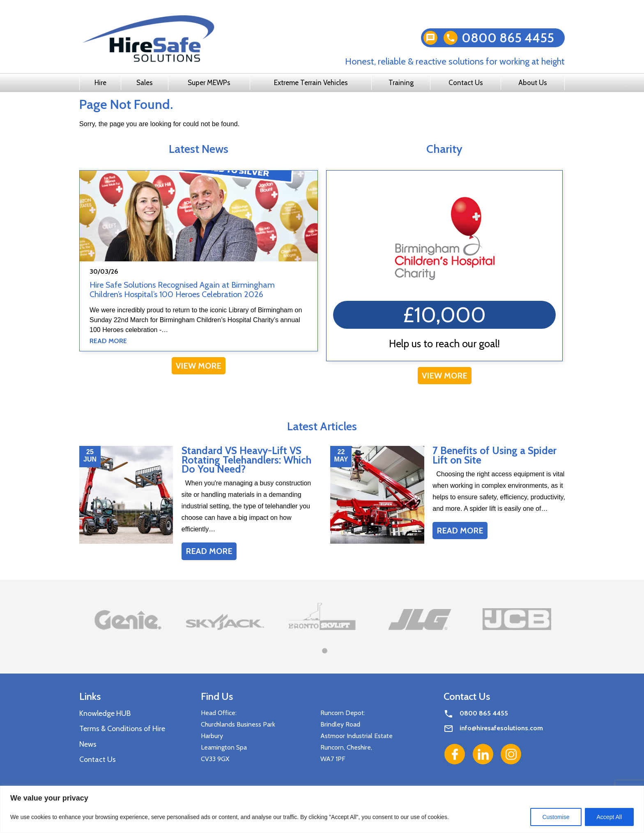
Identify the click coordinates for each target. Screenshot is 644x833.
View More (199, 366)
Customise (556, 817)
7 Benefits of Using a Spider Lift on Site (494, 455)
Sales (145, 83)
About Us (533, 83)
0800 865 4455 (508, 38)
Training (401, 83)
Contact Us (466, 83)
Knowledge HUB (105, 713)
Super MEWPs (209, 83)
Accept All (609, 817)
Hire (100, 83)
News (88, 744)
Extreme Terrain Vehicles (311, 83)
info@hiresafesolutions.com (501, 728)
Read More (108, 341)
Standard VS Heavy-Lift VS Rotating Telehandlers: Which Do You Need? (246, 460)
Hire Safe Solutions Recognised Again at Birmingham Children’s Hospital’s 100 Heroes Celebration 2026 (182, 289)
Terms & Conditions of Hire (122, 729)
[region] (322, 809)
